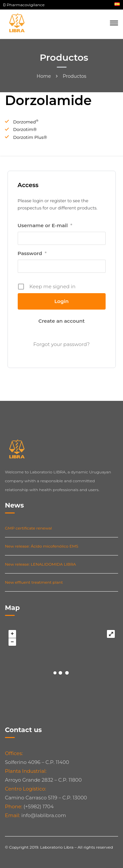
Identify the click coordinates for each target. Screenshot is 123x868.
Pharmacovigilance (24, 5)
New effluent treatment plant (34, 582)
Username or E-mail (45, 226)
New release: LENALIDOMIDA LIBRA (40, 564)
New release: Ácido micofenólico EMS (42, 546)
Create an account (61, 321)
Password (32, 253)
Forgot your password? (62, 344)
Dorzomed (26, 122)
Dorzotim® (25, 129)
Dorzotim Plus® (30, 137)
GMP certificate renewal (28, 528)
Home (44, 76)
